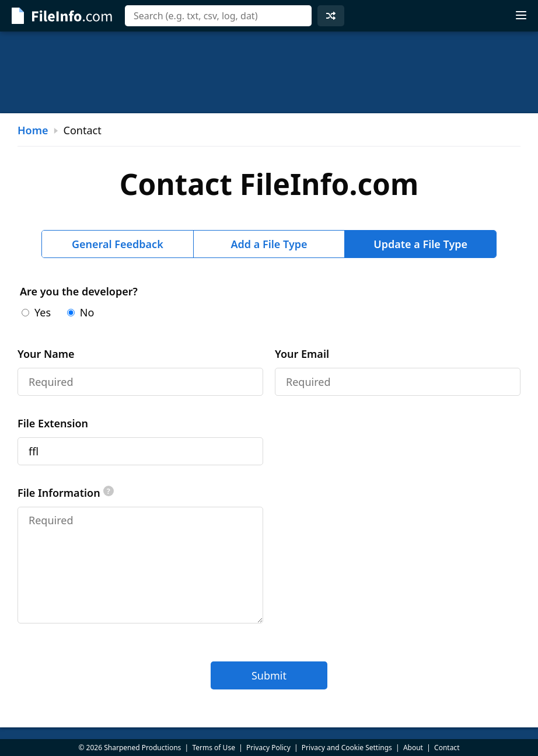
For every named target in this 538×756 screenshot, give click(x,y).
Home (33, 130)
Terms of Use (213, 748)
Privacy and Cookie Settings (347, 748)
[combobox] (218, 16)
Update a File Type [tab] (420, 244)
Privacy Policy (268, 748)
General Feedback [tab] (118, 244)
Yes (36, 312)
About (413, 748)
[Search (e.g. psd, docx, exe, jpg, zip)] (218, 16)
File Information (66, 493)
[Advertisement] (269, 72)
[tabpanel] (269, 487)
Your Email (302, 354)
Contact (447, 748)
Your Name (46, 354)
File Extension (53, 423)
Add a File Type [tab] (269, 244)
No (81, 312)
